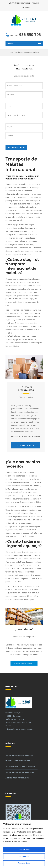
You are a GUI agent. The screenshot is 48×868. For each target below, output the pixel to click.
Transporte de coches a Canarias (20, 767)
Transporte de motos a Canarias (20, 772)
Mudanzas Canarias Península (19, 761)
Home (11, 52)
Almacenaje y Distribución (17, 778)
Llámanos (26, 7)
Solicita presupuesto (26, 445)
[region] (24, 844)
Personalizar (24, 856)
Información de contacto (24, 663)
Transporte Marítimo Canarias (19, 755)
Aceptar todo (24, 849)
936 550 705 (30, 35)
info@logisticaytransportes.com (25, 3)
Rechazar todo (24, 863)
